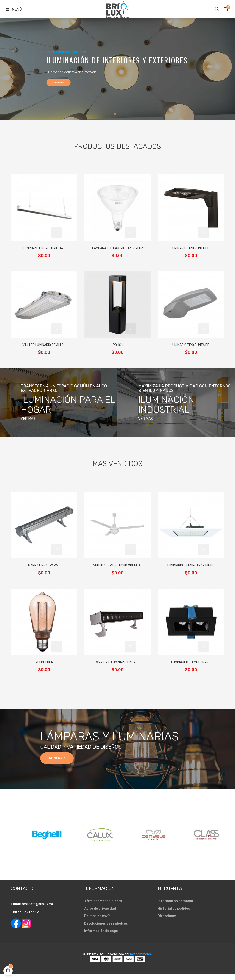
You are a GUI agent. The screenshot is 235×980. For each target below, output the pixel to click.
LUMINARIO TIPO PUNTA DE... (191, 248)
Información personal (175, 907)
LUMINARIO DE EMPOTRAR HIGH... (191, 565)
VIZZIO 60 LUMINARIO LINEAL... (118, 662)
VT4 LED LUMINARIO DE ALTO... (44, 345)
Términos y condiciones (103, 907)
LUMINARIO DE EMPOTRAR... (191, 662)
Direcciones (167, 922)
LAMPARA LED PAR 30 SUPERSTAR (117, 248)
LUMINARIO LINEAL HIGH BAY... (44, 248)
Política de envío (97, 922)
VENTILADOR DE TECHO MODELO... (117, 565)
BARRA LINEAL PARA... (44, 565)
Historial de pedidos (174, 915)
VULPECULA (44, 662)
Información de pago (101, 937)
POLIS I (118, 345)
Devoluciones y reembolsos (106, 930)
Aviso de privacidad (100, 915)
